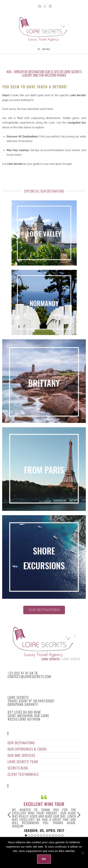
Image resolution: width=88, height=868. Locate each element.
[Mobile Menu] (44, 49)
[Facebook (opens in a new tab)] (40, 6)
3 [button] (32, 835)
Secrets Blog (18, 768)
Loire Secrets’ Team (23, 762)
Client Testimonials (23, 774)
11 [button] (56, 835)
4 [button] (35, 835)
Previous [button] (9, 815)
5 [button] (38, 835)
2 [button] (29, 835)
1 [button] (26, 835)
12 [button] (59, 835)
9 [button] (50, 835)
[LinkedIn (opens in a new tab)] (50, 6)
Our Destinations (21, 743)
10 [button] (53, 835)
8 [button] (47, 835)
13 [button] (62, 835)
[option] (44, 813)
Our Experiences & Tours (27, 749)
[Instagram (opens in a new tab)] (45, 6)
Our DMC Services (21, 755)
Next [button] (79, 815)
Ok (44, 859)
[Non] (83, 853)
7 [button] (44, 835)
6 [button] (41, 835)
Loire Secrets (51, 659)
